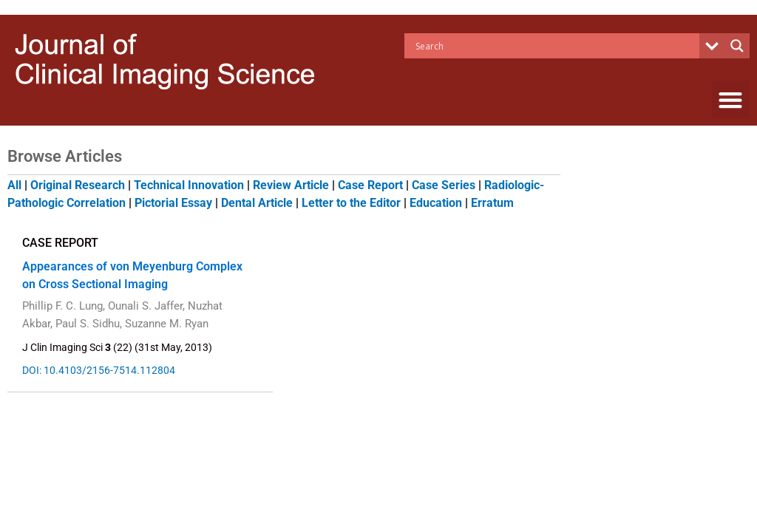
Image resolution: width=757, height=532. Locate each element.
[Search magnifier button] (737, 46)
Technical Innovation (189, 185)
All (14, 185)
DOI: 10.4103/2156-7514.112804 (98, 370)
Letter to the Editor (351, 203)
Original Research (78, 185)
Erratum (492, 203)
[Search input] (556, 46)
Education (436, 203)
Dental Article (257, 203)
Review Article (291, 185)
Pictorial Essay (173, 203)
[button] (731, 99)
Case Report (370, 185)
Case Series (444, 185)
